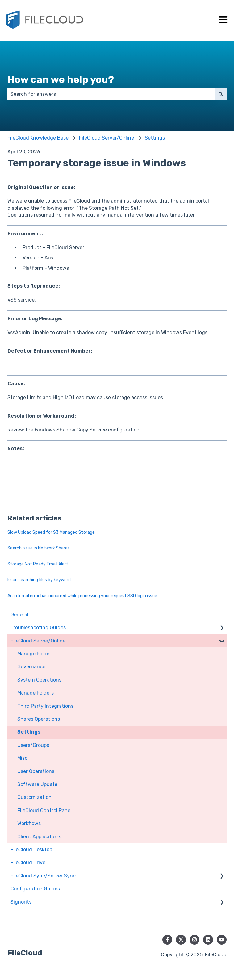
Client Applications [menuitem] (39, 837)
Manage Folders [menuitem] (36, 693)
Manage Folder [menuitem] (34, 654)
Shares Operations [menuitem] (39, 719)
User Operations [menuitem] (36, 771)
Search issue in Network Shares (39, 548)
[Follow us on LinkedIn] (208, 940)
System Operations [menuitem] (39, 680)
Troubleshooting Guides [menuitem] (38, 628)
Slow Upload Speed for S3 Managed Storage (51, 532)
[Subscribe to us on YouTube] (222, 940)
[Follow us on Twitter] (181, 940)
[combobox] (111, 94)
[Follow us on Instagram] (194, 940)
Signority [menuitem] (21, 902)
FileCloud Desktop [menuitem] (31, 850)
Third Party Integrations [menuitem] (45, 706)
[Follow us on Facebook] (167, 940)
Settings (155, 138)
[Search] (221, 94)
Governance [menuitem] (31, 667)
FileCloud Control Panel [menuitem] (44, 810)
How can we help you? (61, 79)
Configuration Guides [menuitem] (35, 889)
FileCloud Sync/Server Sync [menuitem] (43, 876)
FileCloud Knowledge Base (38, 138)
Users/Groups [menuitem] (33, 745)
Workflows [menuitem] (29, 823)
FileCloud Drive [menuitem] (28, 863)
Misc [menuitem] (22, 758)
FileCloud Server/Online (107, 138)
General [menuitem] (19, 615)
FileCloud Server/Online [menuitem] (38, 641)
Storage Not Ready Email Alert (38, 564)
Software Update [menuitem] (37, 784)
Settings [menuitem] (29, 732)
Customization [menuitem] (34, 797)
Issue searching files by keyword (39, 580)
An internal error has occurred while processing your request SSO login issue (82, 596)
